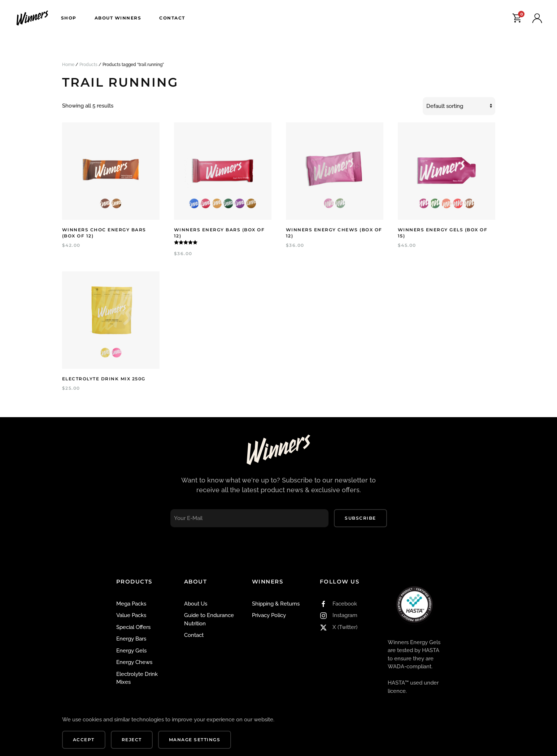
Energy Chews (134, 662)
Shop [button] (69, 18)
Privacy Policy (269, 615)
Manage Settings (195, 740)
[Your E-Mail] (250, 518)
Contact (172, 18)
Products (88, 65)
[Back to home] (33, 18)
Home (68, 65)
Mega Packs (131, 604)
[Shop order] (459, 106)
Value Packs (131, 615)
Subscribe (360, 518)
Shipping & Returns (276, 604)
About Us (196, 604)
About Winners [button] (118, 18)
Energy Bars (131, 639)
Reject (132, 740)
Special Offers (133, 627)
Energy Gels (131, 651)
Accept (84, 740)
